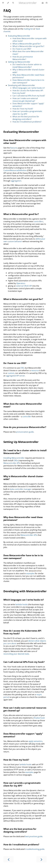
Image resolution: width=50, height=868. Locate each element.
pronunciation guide (25, 432)
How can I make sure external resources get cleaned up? (25, 100)
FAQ (7, 10)
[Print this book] (43, 3)
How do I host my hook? (23, 109)
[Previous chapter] (9, 859)
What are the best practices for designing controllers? (26, 118)
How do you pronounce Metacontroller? (23, 58)
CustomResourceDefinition (15, 170)
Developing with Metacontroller (21, 85)
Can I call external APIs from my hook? (29, 96)
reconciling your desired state (16, 654)
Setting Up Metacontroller (19, 62)
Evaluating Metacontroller (19, 36)
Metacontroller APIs (12, 463)
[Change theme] (8, 3)
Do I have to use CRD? (22, 49)
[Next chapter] (41, 859)
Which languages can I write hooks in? (29, 88)
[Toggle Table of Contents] (3, 3)
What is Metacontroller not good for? (28, 46)
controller (27, 416)
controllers (38, 221)
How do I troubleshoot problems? (27, 122)
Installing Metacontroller (14, 458)
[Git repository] (47, 3)
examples (30, 573)
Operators (21, 283)
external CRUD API (24, 286)
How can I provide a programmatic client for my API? (22, 784)
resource (35, 370)
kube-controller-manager (21, 489)
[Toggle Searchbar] (13, 3)
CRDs (16, 461)
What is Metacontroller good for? (27, 44)
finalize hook (39, 718)
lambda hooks (22, 604)
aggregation (16, 181)
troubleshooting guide (35, 849)
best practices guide (34, 836)
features (14, 148)
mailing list (28, 29)
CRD (22, 368)
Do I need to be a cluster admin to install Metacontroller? (27, 66)
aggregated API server (15, 376)
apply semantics (35, 741)
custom (11, 373)
